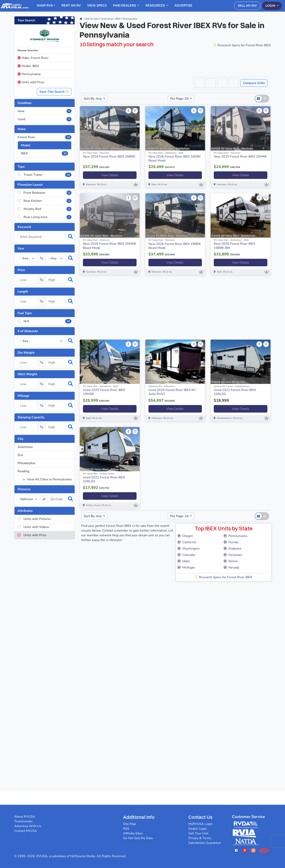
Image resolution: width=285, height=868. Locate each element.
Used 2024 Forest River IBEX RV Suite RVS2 (172, 392)
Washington (189, 549)
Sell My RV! (247, 6)
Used (45, 119)
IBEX (45, 153)
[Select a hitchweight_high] (56, 384)
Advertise (183, 6)
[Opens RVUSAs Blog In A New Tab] (264, 850)
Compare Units (254, 83)
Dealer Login (198, 829)
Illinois (231, 561)
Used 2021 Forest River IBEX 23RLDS (235, 392)
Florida (231, 542)
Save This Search (54, 92)
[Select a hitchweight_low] (28, 384)
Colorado (186, 555)
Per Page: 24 (180, 99)
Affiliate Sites (133, 833)
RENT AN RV (71, 6)
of (44, 499)
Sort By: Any (93, 99)
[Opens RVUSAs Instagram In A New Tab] (253, 850)
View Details (110, 175)
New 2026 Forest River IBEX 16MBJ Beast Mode (174, 159)
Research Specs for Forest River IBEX (242, 45)
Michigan (186, 568)
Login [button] (271, 6)
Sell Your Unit (198, 833)
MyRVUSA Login (200, 824)
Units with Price (31, 82)
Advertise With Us (28, 826)
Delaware (233, 555)
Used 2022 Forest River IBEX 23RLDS (104, 479)
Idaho (184, 561)
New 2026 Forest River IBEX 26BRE (109, 157)
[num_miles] (29, 499)
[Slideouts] (42, 341)
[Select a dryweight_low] (28, 363)
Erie (20, 455)
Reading (23, 471)
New (45, 111)
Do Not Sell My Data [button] (138, 838)
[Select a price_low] (28, 280)
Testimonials (23, 821)
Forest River (45, 137)
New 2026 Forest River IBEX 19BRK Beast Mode (175, 246)
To (42, 258)
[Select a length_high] (56, 301)
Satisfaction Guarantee (205, 843)
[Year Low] (28, 258)
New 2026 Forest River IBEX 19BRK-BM (234, 246)
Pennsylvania (29, 74)
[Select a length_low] (28, 301)
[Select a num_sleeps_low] (28, 427)
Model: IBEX (28, 66)
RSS (126, 829)
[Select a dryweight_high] (56, 363)
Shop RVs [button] (45, 6)
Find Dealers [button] (125, 6)
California (187, 542)
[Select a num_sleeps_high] (56, 427)
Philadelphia (26, 463)
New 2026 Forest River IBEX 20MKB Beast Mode (109, 246)
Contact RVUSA (26, 831)
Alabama (232, 549)
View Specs (97, 6)
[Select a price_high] (56, 280)
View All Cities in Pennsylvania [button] (47, 479)
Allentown (25, 447)
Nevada (231, 568)
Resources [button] (156, 6)
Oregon (185, 536)
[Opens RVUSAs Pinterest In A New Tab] (245, 850)
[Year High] (56, 258)
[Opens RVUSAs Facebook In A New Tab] (236, 850)
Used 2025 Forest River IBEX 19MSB (104, 392)
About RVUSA (25, 817)
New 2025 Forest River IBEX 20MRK (240, 157)
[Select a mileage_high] (56, 406)
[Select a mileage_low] (28, 406)
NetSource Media (83, 856)
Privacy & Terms (200, 838)
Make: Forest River (33, 58)
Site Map (129, 824)
